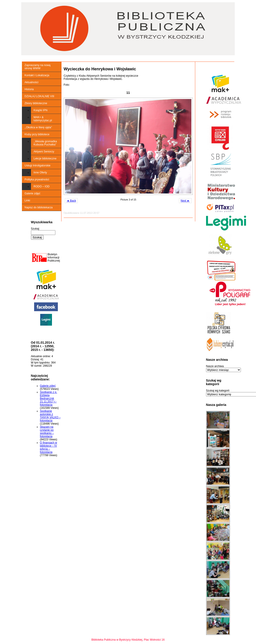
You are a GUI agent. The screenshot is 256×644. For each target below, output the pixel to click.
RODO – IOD (42, 186)
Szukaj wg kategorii (218, 391)
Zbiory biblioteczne (36, 103)
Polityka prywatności (37, 179)
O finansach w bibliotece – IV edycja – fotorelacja (49, 447)
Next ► (185, 201)
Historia (29, 89)
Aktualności (32, 82)
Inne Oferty (40, 172)
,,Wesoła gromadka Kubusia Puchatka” (45, 143)
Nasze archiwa (215, 366)
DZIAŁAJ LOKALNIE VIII (39, 96)
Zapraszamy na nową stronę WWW (38, 67)
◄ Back (71, 201)
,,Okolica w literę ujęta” (38, 127)
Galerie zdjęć (33, 193)
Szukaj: (35, 229)
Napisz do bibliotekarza (39, 207)
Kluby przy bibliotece (37, 134)
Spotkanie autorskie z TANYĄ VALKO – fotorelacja (50, 416)
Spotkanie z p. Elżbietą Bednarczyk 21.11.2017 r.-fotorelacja (49, 398)
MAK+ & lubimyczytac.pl (43, 119)
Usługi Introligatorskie (38, 166)
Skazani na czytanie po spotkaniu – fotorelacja (47, 432)
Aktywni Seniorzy (44, 152)
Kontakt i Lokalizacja (37, 75)
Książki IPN (41, 110)
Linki (27, 200)
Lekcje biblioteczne (45, 159)
